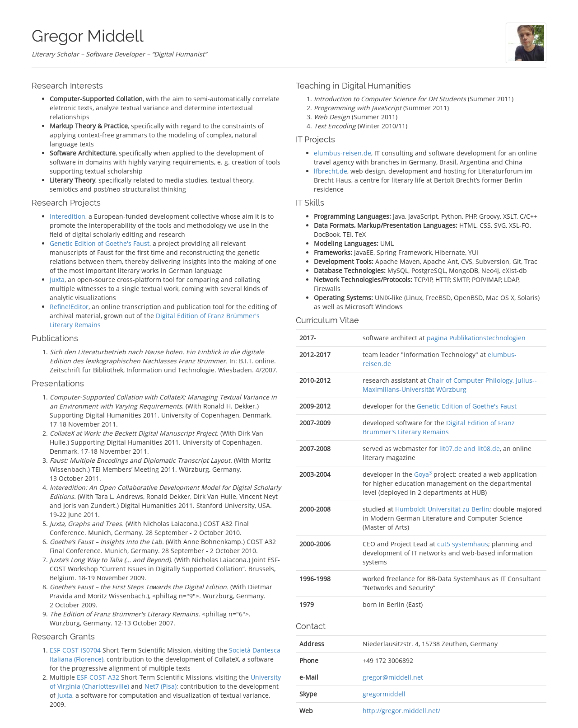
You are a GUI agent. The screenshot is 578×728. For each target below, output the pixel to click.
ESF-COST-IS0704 (75, 650)
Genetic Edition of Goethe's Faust (100, 243)
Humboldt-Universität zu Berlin (442, 509)
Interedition (68, 216)
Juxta (57, 279)
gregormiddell (384, 694)
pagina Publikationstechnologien (476, 338)
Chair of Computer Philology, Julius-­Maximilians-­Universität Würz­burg (450, 385)
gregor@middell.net (393, 677)
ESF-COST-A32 (98, 677)
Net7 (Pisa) (161, 686)
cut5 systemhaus (463, 544)
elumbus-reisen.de (343, 153)
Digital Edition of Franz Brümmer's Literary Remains (439, 427)
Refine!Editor (69, 307)
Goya (423, 474)
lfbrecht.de (331, 171)
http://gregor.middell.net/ (401, 711)
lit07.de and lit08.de (470, 449)
